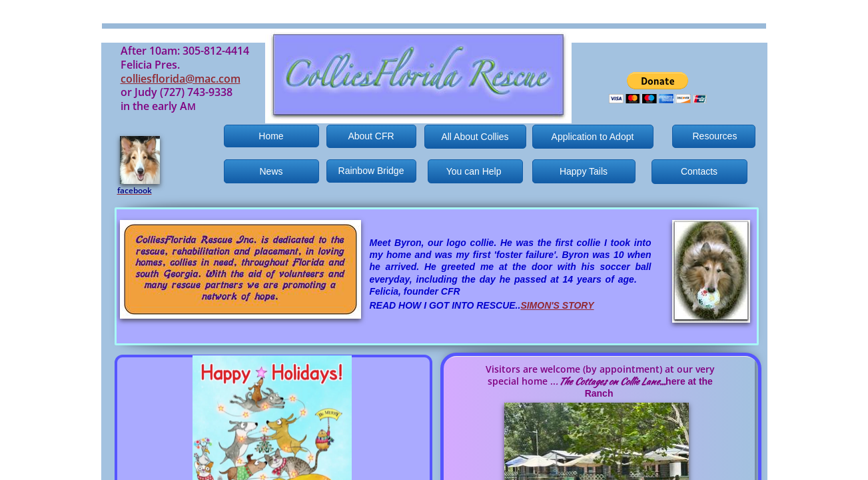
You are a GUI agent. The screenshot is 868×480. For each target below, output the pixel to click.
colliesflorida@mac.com (181, 79)
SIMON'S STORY (557, 305)
